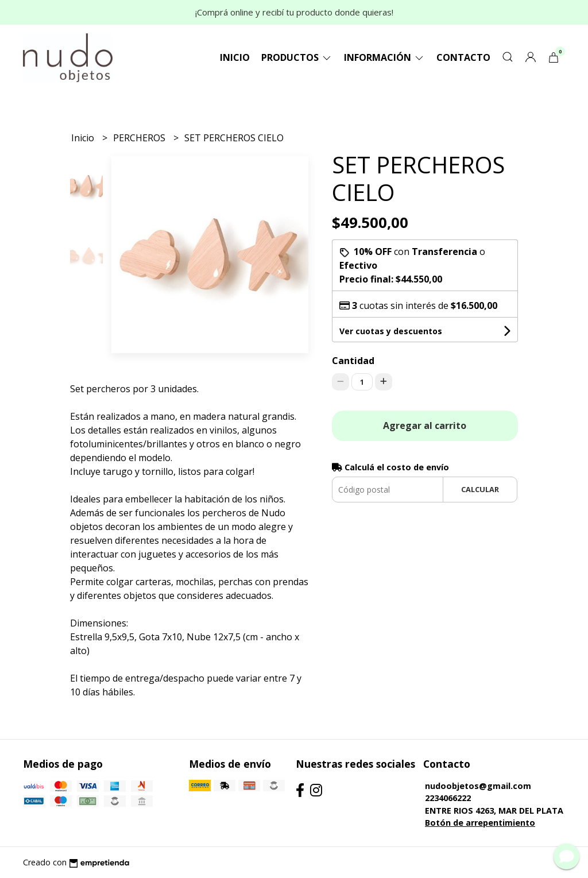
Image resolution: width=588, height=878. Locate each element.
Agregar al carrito (425, 426)
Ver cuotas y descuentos (391, 331)
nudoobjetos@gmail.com (478, 786)
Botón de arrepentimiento (480, 823)
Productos (297, 57)
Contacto (463, 57)
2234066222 (448, 798)
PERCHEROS (140, 138)
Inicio (235, 57)
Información (384, 57)
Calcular (480, 489)
